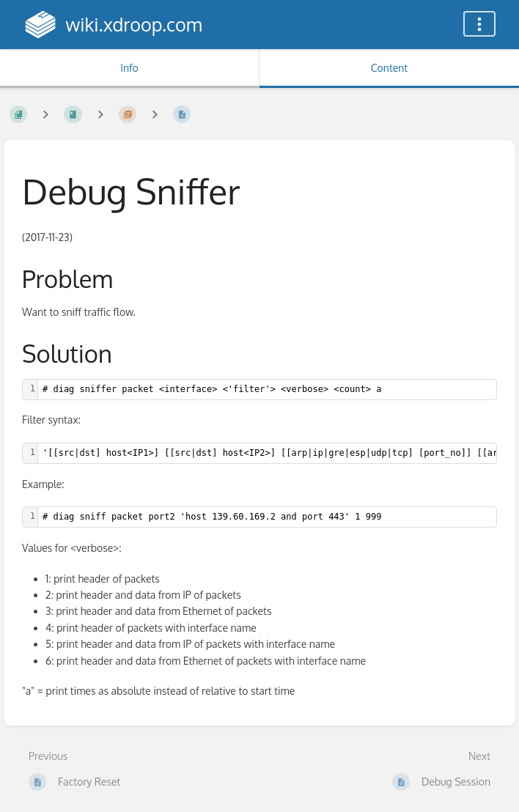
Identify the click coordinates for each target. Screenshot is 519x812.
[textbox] (267, 390)
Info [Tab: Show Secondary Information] (129, 68)
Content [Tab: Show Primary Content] (389, 68)
